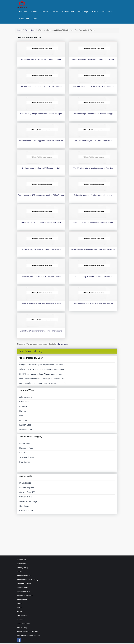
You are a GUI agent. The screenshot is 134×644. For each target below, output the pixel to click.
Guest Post (24, 19)
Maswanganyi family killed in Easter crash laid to (93, 142)
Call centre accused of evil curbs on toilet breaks (93, 196)
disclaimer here (61, 345)
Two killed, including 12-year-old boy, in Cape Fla (41, 277)
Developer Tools (26, 449)
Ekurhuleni (24, 407)
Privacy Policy (23, 568)
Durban (23, 412)
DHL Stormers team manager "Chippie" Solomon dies (41, 87)
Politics (20, 604)
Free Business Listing (31, 352)
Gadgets (21, 620)
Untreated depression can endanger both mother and (42, 379)
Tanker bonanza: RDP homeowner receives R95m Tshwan (41, 196)
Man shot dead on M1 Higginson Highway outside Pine (41, 142)
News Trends (22, 588)
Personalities (22, 616)
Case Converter (26, 511)
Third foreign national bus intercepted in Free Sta (93, 169)
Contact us (21, 560)
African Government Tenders (29, 636)
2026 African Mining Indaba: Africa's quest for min (41, 375)
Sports (34, 12)
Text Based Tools (27, 458)
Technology (83, 12)
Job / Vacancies (23, 624)
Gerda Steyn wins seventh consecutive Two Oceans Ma (93, 250)
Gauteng (23, 421)
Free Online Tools (24, 584)
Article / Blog (22, 628)
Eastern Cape (25, 426)
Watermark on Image (28, 502)
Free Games (25, 463)
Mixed (20, 608)
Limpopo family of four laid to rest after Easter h (93, 277)
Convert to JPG (26, 497)
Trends (95, 12)
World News (107, 12)
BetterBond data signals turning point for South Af (41, 60)
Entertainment (68, 12)
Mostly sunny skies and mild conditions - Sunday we (93, 60)
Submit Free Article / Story (28, 580)
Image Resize (25, 483)
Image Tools (25, 444)
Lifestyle (45, 12)
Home (20, 31)
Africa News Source (25, 596)
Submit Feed (22, 600)
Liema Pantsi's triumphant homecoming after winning (41, 332)
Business (23, 12)
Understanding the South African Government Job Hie (43, 384)
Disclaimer (21, 564)
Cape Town (24, 402)
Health (20, 612)
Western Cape (26, 430)
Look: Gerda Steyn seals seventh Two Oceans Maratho (41, 250)
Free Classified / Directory (28, 632)
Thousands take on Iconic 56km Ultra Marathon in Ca (93, 87)
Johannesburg (26, 398)
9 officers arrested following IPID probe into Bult (41, 169)
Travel (55, 12)
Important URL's (24, 592)
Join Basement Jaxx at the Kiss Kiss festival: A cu (93, 304)
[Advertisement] (67, 535)
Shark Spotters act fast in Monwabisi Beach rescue (93, 223)
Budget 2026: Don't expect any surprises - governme (42, 365)
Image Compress (27, 488)
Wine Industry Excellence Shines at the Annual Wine (42, 370)
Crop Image (24, 507)
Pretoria (23, 416)
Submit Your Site (24, 576)
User (35, 19)
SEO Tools (24, 453)
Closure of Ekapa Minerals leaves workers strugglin (93, 114)
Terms (20, 572)
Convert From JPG (28, 493)
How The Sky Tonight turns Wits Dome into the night (41, 114)
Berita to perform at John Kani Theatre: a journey (41, 304)
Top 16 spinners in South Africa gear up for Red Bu (41, 223)
